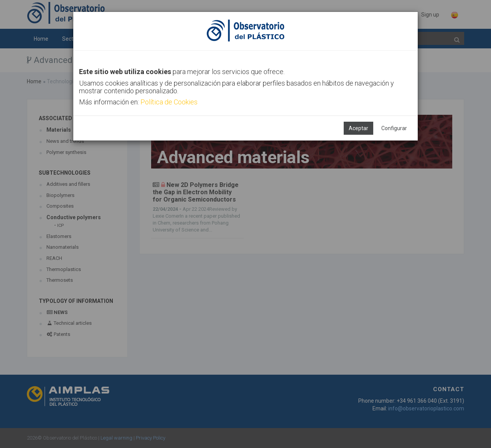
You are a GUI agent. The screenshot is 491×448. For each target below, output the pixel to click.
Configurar (394, 128)
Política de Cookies (169, 102)
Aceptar (358, 128)
